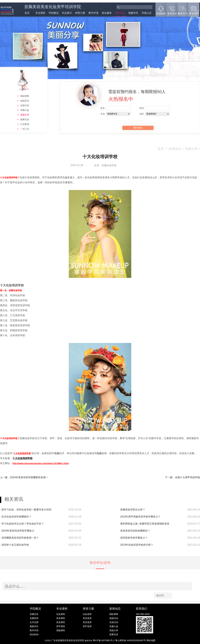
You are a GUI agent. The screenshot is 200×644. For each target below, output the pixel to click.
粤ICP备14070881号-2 (104, 640)
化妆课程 (61, 614)
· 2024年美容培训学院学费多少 (17, 531)
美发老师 (87, 622)
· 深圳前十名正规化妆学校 (14, 545)
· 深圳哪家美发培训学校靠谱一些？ (19, 538)
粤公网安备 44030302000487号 (131, 640)
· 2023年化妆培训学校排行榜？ (136, 545)
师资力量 (80, 13)
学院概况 (54, 13)
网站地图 (151, 640)
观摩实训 (25, 119)
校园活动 (25, 101)
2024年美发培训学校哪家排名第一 (29, 477)
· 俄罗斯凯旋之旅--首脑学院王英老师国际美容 (144, 524)
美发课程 (61, 622)
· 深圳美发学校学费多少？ (133, 538)
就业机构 (34, 634)
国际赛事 (25, 96)
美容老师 (87, 618)
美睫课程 (61, 630)
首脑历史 (34, 614)
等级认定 (147, 13)
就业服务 (107, 13)
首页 (27, 13)
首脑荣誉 (34, 618)
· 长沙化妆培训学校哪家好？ (16, 517)
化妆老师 (87, 614)
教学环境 (93, 13)
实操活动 (25, 105)
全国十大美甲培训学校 (187, 477)
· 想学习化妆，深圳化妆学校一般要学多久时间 (26, 510)
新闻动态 (120, 13)
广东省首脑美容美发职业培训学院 (68, 640)
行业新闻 (25, 124)
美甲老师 (87, 626)
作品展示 (67, 13)
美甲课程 (61, 626)
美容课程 (61, 618)
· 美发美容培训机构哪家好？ (134, 531)
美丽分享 (25, 115)
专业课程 (40, 13)
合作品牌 (34, 622)
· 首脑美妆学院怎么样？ (132, 510)
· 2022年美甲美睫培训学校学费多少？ (140, 517)
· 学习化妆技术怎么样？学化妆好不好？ (22, 524)
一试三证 (25, 129)
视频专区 (133, 13)
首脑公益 (25, 110)
